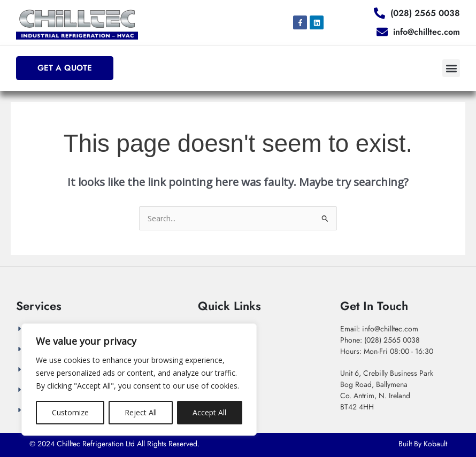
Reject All (141, 412)
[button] (451, 68)
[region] (139, 379)
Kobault (435, 444)
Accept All (209, 412)
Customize (70, 412)
